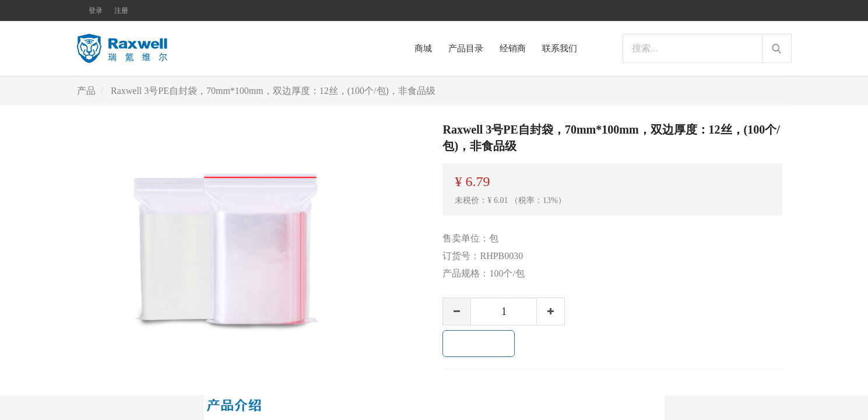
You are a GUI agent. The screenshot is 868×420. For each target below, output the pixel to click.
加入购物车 (479, 344)
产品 (86, 91)
